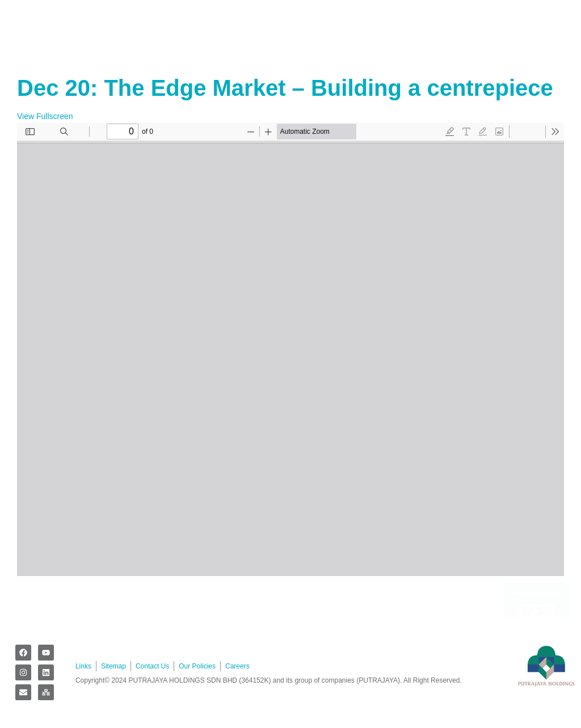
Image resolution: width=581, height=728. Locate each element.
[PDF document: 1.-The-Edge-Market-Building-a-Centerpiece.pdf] (290, 349)
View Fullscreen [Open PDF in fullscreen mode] (45, 116)
